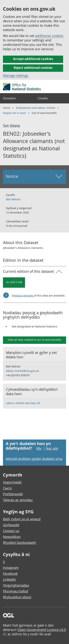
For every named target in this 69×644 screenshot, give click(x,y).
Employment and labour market (36, 108)
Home (7, 108)
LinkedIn (9, 579)
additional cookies (49, 36)
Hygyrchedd (12, 482)
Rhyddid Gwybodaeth (20, 543)
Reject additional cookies (33, 68)
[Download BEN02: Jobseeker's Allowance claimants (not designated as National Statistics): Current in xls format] (14, 283)
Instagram (11, 568)
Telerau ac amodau (18, 500)
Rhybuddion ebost (17, 597)
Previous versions (23, 295)
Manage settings (16, 75)
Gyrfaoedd (11, 525)
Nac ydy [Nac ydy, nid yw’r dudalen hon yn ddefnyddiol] (52, 448)
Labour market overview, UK (23, 403)
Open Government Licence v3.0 (42, 630)
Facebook (10, 574)
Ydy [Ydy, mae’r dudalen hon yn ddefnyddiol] (39, 448)
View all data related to (34, 340)
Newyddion (12, 537)
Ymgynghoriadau (16, 585)
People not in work (15, 113)
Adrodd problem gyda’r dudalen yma (34, 459)
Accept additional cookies (33, 59)
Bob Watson (13, 199)
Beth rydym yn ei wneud (22, 519)
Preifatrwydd (13, 494)
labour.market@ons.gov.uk (22, 371)
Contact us (11, 531)
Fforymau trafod (15, 591)
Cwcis (7, 488)
